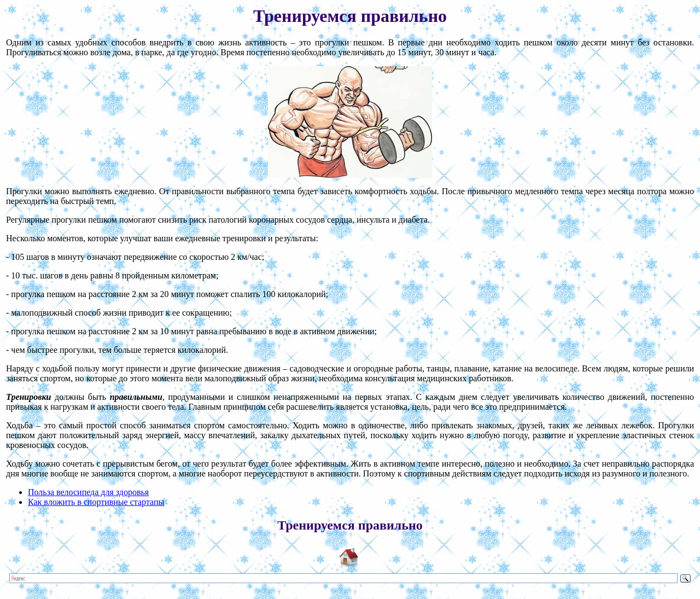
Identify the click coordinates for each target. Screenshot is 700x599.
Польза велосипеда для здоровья (88, 492)
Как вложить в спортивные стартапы (96, 502)
